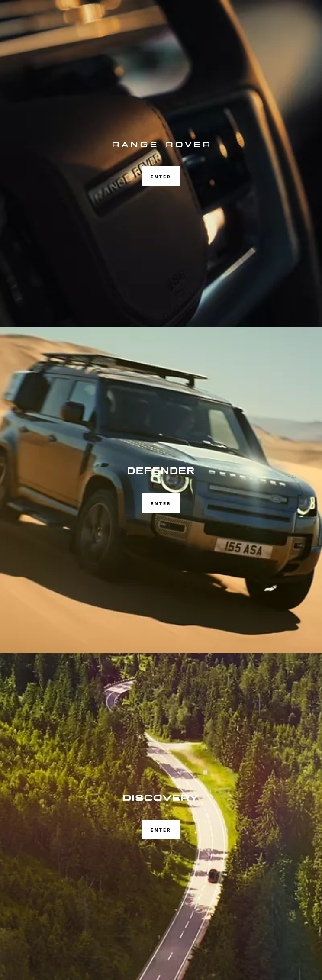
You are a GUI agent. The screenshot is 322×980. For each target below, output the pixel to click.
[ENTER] (161, 163)
